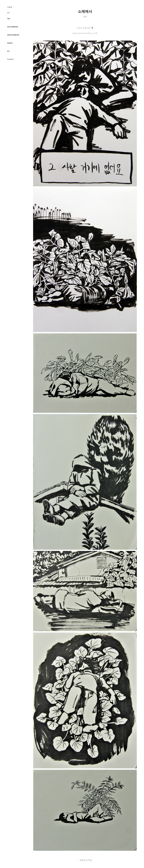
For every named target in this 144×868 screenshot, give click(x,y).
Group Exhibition (13, 35)
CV (8, 13)
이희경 (10, 7)
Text (9, 19)
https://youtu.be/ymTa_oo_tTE (85, 33)
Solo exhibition (13, 27)
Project (10, 43)
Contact (10, 59)
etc (8, 51)
